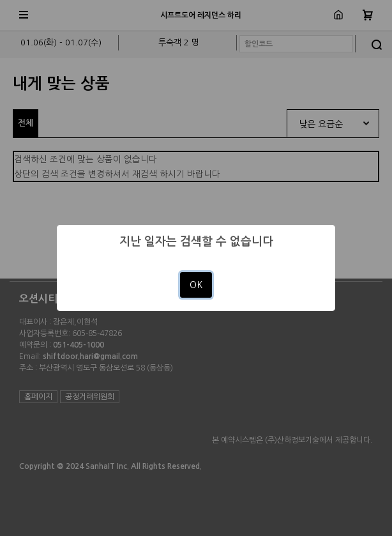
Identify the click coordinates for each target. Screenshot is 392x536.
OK (196, 285)
